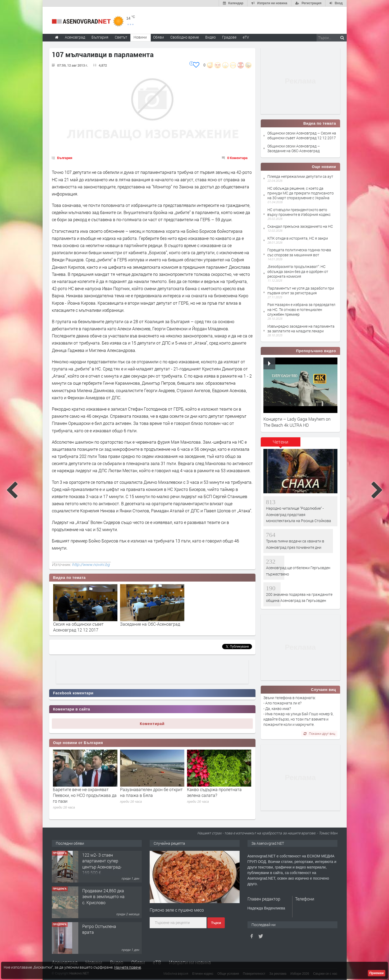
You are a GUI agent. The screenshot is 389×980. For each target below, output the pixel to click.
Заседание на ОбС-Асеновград (150, 624)
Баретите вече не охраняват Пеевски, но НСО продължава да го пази (85, 795)
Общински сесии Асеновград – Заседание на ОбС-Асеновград (294, 148)
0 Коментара (237, 158)
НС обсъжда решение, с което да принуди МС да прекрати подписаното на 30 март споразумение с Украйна (301, 193)
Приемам (377, 973)
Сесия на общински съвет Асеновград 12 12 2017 (78, 627)
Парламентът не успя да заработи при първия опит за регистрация (301, 291)
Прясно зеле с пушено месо (177, 910)
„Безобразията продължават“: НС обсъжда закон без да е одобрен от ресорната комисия (298, 271)
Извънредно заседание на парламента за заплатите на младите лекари (301, 329)
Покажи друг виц (319, 733)
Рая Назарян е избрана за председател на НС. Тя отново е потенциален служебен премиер (301, 309)
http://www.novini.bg (91, 564)
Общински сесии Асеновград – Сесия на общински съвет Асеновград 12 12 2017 (302, 135)
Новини (140, 37)
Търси (216, 923)
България (65, 158)
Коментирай (152, 724)
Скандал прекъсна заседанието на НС (300, 226)
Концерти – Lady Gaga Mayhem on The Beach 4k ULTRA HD (297, 422)
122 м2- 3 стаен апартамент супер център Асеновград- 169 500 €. (102, 864)
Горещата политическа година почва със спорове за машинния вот (299, 252)
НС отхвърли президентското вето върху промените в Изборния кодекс (299, 212)
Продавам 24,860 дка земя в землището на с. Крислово (103, 897)
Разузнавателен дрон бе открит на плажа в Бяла (151, 792)
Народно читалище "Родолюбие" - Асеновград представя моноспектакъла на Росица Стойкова (299, 514)
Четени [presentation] (280, 442)
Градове (229, 37)
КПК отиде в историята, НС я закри (298, 238)
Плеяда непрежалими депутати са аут (300, 176)
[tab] (281, 444)
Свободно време (185, 37)
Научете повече (128, 967)
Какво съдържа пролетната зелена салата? (214, 792)
